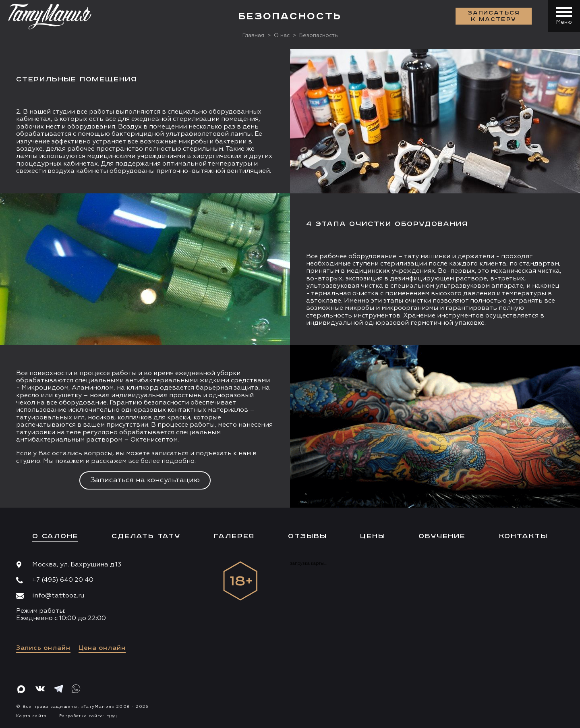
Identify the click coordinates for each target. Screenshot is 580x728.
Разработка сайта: (88, 716)
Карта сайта (32, 716)
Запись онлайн (43, 648)
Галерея (234, 536)
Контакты (523, 536)
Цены (373, 536)
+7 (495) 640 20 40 (63, 580)
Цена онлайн (102, 648)
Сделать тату (146, 536)
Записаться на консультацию (145, 480)
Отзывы (308, 536)
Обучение (442, 536)
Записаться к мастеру (494, 16)
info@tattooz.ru (58, 596)
